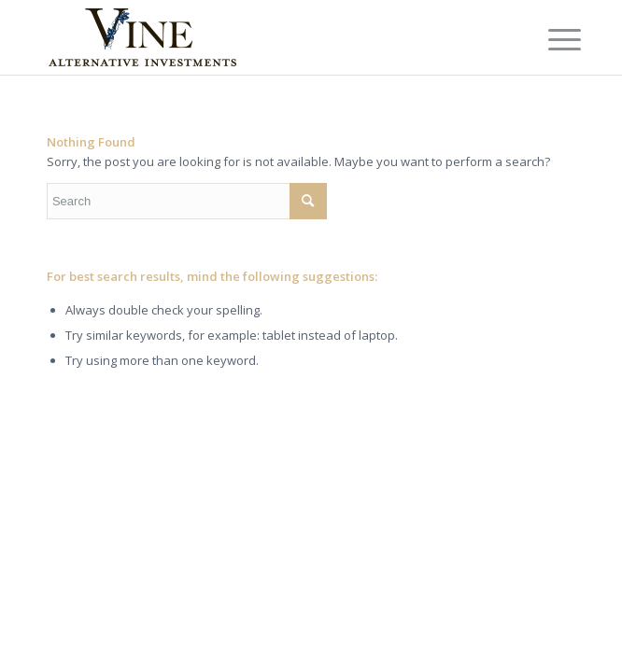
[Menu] (550, 39)
